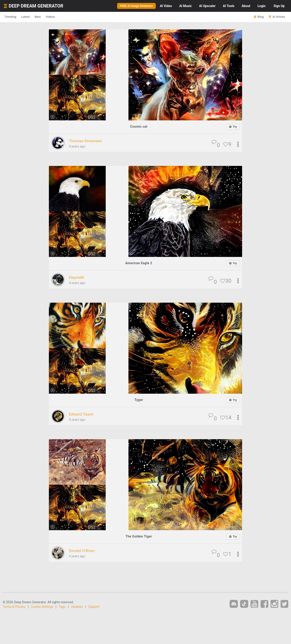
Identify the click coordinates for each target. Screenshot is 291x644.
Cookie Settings (42, 606)
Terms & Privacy (14, 606)
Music (185, 6)
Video (166, 6)
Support (94, 606)
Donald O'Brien (84, 550)
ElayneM (78, 277)
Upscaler (207, 6)
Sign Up (279, 6)
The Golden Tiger (139, 536)
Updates (77, 606)
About (246, 6)
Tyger (139, 399)
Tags (62, 606)
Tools (229, 6)
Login (262, 6)
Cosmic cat (139, 126)
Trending (13, 17)
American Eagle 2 (139, 263)
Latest (32, 17)
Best (49, 17)
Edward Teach (84, 413)
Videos (65, 17)
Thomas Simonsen (89, 141)
